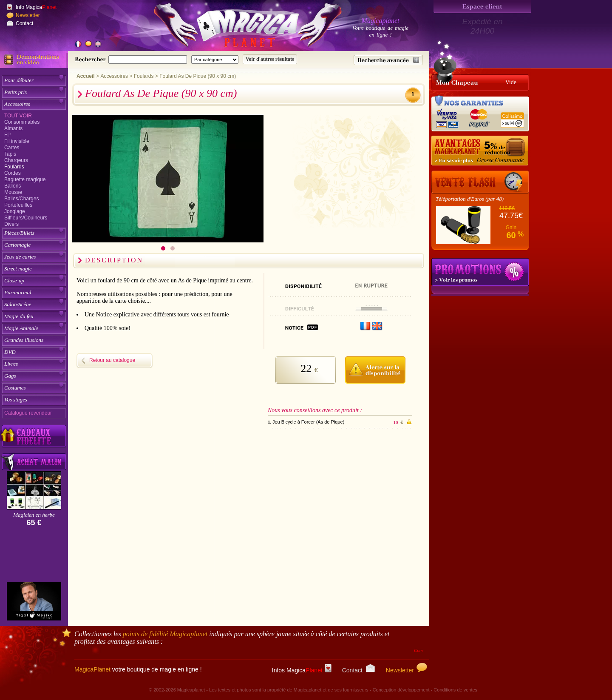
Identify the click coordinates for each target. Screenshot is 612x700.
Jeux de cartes (20, 257)
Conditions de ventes (455, 690)
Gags (10, 376)
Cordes (13, 173)
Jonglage (15, 211)
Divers (11, 224)
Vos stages (16, 400)
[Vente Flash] (480, 182)
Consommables (22, 122)
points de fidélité (165, 634)
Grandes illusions (24, 340)
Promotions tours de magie (480, 272)
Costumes (15, 388)
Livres (11, 364)
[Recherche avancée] (388, 60)
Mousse (13, 192)
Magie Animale (21, 328)
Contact (24, 23)
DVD (10, 352)
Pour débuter (19, 80)
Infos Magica (302, 670)
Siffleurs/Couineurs (26, 218)
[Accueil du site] (238, 27)
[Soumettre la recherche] (270, 59)
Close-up (14, 280)
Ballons (13, 186)
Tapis (10, 154)
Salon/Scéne (18, 304)
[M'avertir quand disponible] (375, 369)
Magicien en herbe (34, 515)
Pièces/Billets (19, 233)
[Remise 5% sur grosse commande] (480, 151)
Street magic (18, 269)
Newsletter (28, 15)
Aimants (13, 128)
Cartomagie (17, 245)
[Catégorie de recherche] (215, 60)
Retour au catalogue (112, 360)
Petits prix (16, 92)
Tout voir (18, 116)
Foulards (14, 167)
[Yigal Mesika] (34, 601)
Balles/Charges (21, 199)
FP (7, 135)
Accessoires (17, 104)
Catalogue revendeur (28, 413)
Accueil (86, 76)
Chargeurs (16, 160)
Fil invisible (17, 141)
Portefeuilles (18, 205)
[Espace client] (482, 7)
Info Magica (36, 7)
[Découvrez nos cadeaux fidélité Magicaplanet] (34, 436)
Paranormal (18, 292)
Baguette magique (25, 179)
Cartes (12, 148)
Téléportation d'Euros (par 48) (470, 199)
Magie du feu (19, 316)
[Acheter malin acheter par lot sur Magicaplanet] (34, 462)
